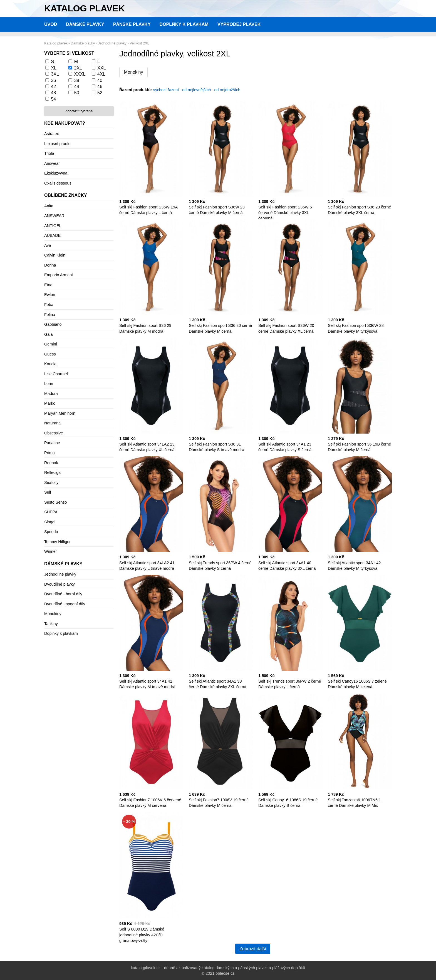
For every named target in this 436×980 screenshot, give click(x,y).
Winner (51, 551)
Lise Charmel (56, 374)
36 (53, 80)
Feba (49, 305)
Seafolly (51, 482)
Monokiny (133, 72)
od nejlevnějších (196, 90)
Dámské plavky (85, 24)
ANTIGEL (53, 226)
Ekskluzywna (56, 173)
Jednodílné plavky (60, 574)
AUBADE (52, 235)
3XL (55, 74)
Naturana (52, 423)
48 (53, 93)
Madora (51, 394)
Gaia (48, 334)
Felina (50, 315)
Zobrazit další (253, 949)
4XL (101, 74)
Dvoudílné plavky (60, 584)
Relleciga (52, 472)
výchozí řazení (166, 90)
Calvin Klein (55, 255)
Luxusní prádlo (57, 144)
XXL (101, 68)
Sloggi (50, 522)
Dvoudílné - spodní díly (65, 604)
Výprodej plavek (239, 24)
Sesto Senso (56, 502)
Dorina (50, 265)
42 (53, 87)
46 (100, 87)
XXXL (80, 74)
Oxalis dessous (58, 183)
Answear (52, 163)
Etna (48, 285)
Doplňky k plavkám (184, 24)
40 (100, 80)
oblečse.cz (225, 973)
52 (100, 93)
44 (77, 87)
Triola (49, 153)
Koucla (50, 364)
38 (77, 80)
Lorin (49, 384)
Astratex (52, 134)
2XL (78, 68)
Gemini (51, 344)
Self (48, 492)
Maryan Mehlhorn (60, 413)
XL (54, 68)
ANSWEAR (54, 216)
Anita (49, 206)
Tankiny (51, 624)
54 (53, 99)
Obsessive (54, 433)
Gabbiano (53, 324)
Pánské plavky (132, 24)
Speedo (51, 532)
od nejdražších (227, 90)
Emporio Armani (58, 275)
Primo (49, 453)
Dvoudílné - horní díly (63, 594)
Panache (52, 443)
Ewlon (50, 295)
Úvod (51, 24)
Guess (50, 354)
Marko (50, 403)
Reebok (51, 463)
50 (77, 93)
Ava (48, 245)
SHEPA (51, 512)
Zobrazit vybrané (79, 111)
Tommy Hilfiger (57, 542)
